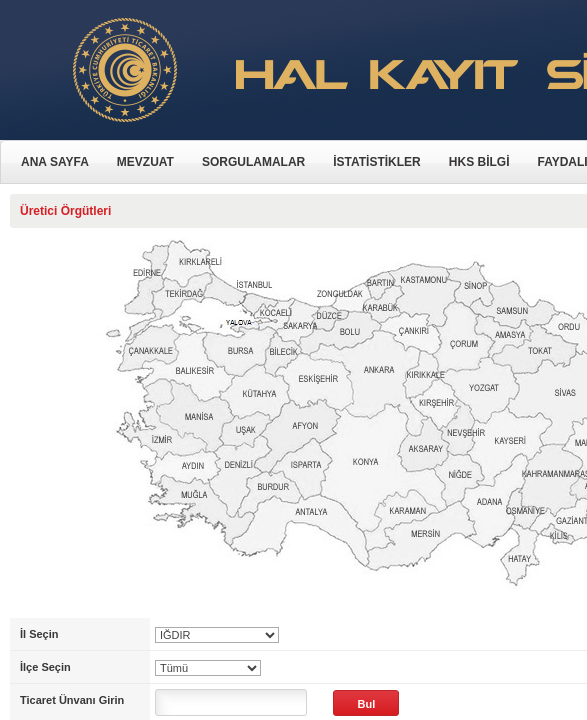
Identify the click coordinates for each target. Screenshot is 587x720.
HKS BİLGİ (479, 162)
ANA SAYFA (55, 162)
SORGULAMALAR (253, 162)
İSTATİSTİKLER (377, 162)
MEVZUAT (145, 162)
